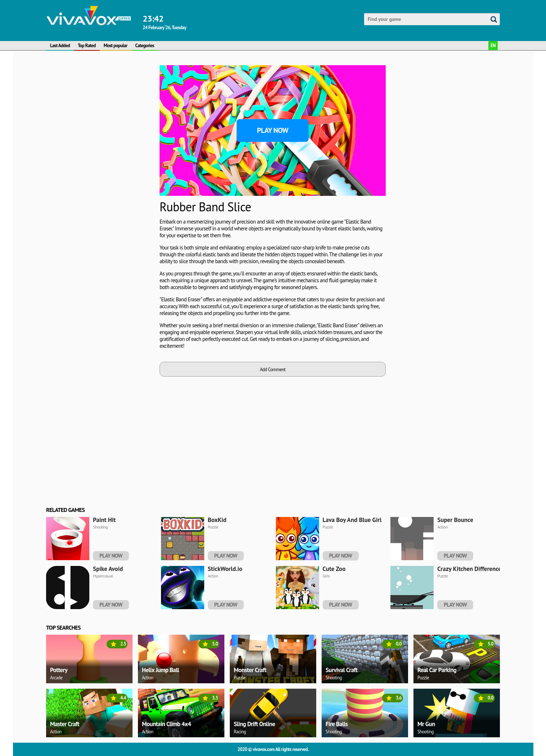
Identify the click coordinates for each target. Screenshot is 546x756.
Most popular (116, 46)
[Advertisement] (100, 173)
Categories (145, 46)
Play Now (273, 130)
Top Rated (87, 46)
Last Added (60, 46)
